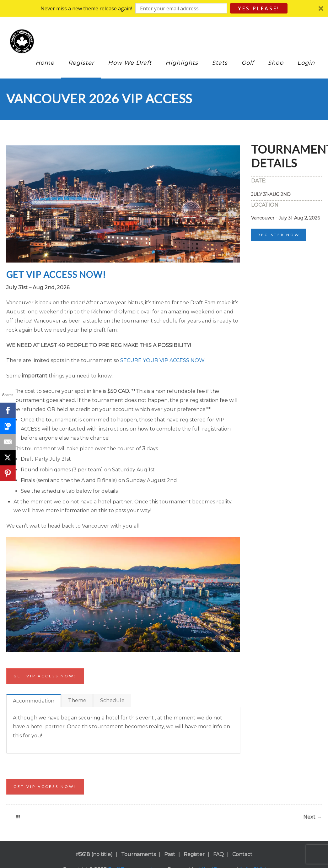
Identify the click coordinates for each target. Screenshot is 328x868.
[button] (164, 8)
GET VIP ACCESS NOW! (56, 274)
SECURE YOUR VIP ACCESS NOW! (163, 360)
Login (306, 63)
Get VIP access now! (45, 676)
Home (45, 63)
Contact (242, 854)
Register (81, 63)
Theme (77, 700)
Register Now (279, 235)
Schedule (112, 700)
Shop (276, 63)
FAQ (218, 854)
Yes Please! (259, 8)
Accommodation (34, 701)
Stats (220, 63)
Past (170, 854)
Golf (248, 63)
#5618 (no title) (94, 854)
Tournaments (138, 854)
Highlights (182, 63)
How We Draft (130, 63)
